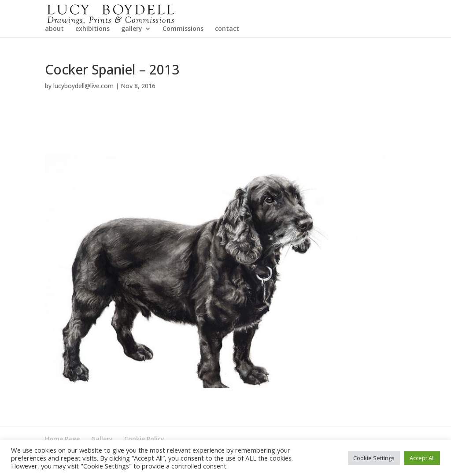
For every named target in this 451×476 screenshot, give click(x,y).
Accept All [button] (422, 458)
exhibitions (92, 54)
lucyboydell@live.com (83, 111)
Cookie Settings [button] (374, 458)
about (54, 54)
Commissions (183, 54)
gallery (132, 54)
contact (227, 54)
